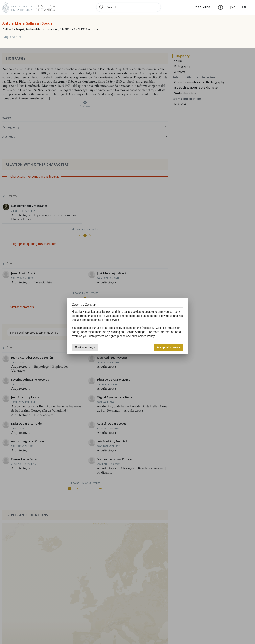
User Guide (202, 7)
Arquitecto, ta (12, 37)
